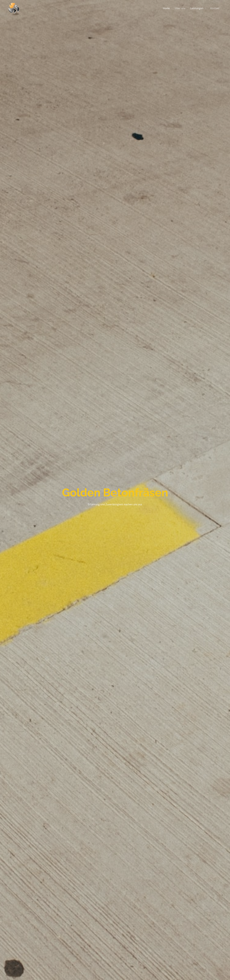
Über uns (180, 8)
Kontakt (215, 8)
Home (166, 8)
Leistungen (197, 8)
